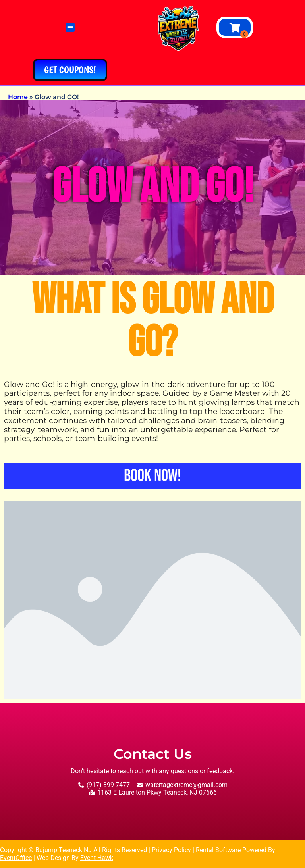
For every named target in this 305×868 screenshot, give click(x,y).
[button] (70, 28)
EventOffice (16, 858)
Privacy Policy (171, 850)
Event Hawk (97, 858)
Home (18, 97)
